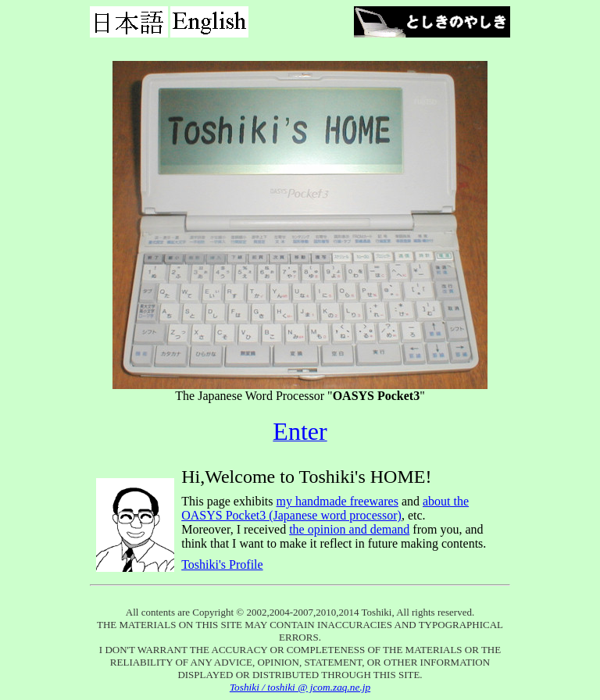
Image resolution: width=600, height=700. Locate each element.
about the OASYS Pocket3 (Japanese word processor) (325, 508)
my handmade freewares (337, 501)
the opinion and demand (349, 529)
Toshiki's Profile (222, 564)
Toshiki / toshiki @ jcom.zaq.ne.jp (300, 687)
